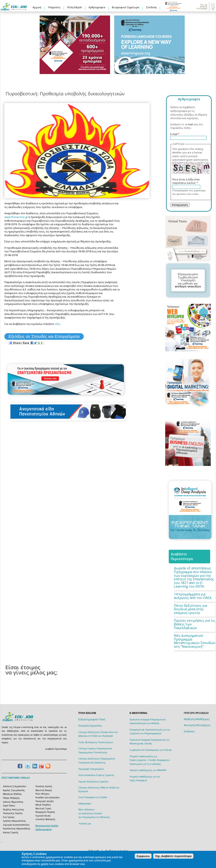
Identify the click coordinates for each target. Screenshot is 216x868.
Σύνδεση (151, 7)
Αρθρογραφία (97, 7)
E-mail (175, 134)
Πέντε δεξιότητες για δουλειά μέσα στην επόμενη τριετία (191, 609)
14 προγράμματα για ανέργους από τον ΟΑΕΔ (193, 596)
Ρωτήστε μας (85, 824)
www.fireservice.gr (16, 217)
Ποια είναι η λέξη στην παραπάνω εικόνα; (186, 181)
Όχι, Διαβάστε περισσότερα (173, 856)
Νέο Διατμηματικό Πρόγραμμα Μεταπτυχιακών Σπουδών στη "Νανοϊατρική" (195, 641)
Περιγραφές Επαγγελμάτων (91, 769)
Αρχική (37, 7)
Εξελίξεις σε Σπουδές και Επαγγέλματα (44, 336)
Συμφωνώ (143, 856)
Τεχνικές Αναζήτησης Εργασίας (93, 782)
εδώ (57, 324)
